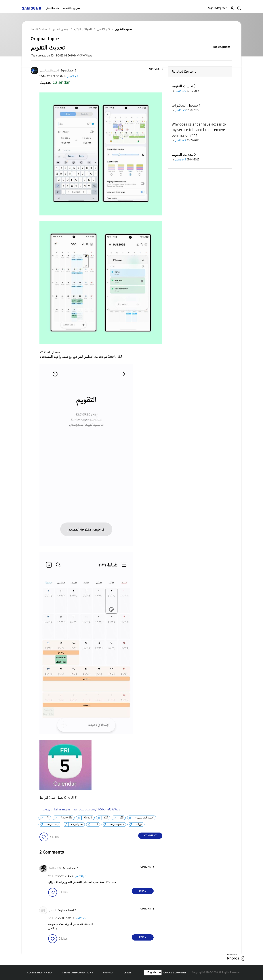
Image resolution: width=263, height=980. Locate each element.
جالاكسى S (72, 76)
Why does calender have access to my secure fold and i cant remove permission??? (199, 130)
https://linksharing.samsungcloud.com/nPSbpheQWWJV (80, 809)
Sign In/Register (217, 8)
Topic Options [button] (222, 47)
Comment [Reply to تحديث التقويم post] (150, 836)
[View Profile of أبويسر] (53, 910)
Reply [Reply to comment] (143, 891)
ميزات (139, 824)
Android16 (67, 818)
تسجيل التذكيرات (185, 105)
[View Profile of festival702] (55, 868)
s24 (106, 818)
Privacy (108, 973)
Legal (128, 973)
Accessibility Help (40, 973)
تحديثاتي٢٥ (77, 824)
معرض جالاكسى (72, 8)
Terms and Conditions (78, 973)
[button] (156, 69)
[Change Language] (153, 973)
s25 (122, 818)
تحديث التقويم (182, 86)
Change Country (175, 973)
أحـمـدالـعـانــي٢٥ (145, 818)
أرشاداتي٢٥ (53, 824)
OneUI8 (88, 818)
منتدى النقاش (53, 8)
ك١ (96, 824)
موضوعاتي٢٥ (117, 824)
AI (48, 818)
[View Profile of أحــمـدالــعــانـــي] (50, 71)
